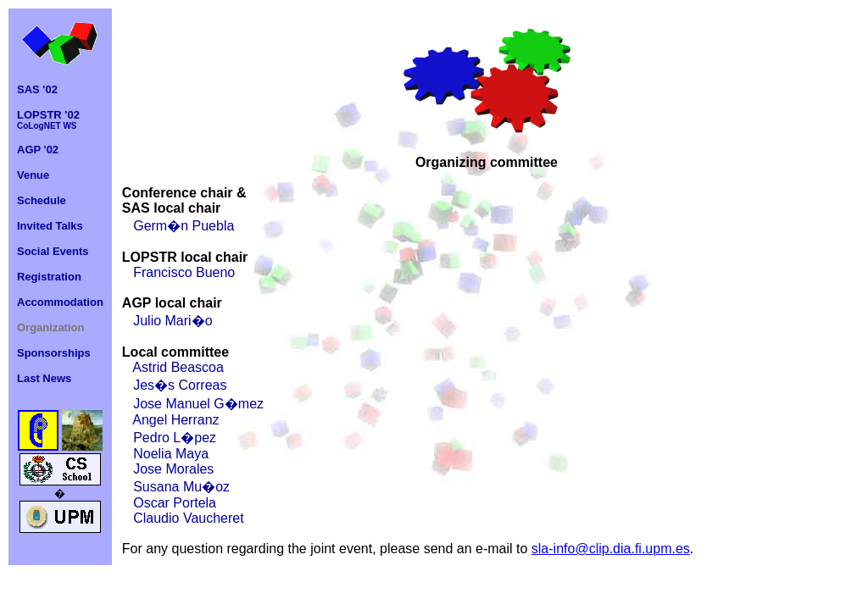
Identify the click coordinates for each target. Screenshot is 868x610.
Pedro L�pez (175, 438)
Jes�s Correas (180, 385)
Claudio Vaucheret (188, 518)
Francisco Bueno (184, 272)
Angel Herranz (175, 420)
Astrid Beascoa (178, 367)
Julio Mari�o (172, 321)
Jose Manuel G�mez (198, 404)
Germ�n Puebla (184, 226)
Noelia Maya (171, 454)
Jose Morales (173, 469)
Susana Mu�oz (181, 487)
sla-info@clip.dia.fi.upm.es (611, 549)
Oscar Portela (175, 503)
